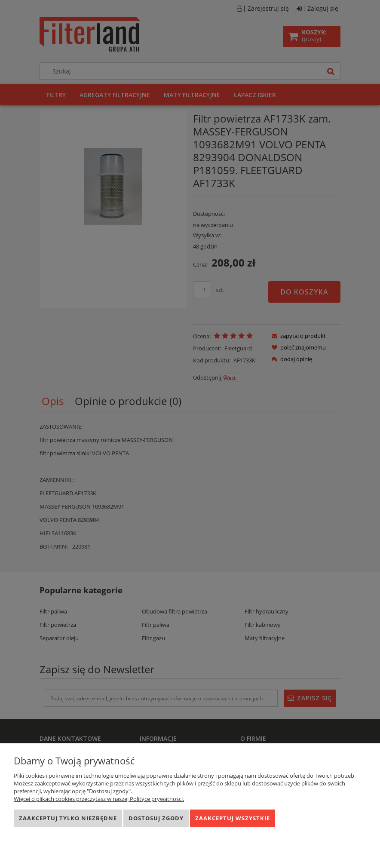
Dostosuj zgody (156, 818)
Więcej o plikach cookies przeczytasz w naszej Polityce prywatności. (99, 799)
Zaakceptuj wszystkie (233, 818)
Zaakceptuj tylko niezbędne (68, 818)
